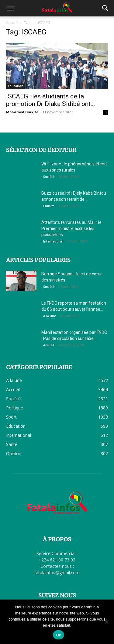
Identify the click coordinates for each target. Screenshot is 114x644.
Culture (49, 206)
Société (49, 177)
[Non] (106, 622)
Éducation (16, 86)
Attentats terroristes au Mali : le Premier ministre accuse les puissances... (71, 228)
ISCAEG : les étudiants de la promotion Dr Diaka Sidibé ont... (51, 100)
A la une (50, 316)
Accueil (12, 23)
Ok (59, 635)
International (53, 241)
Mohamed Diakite (22, 112)
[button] (10, 8)
